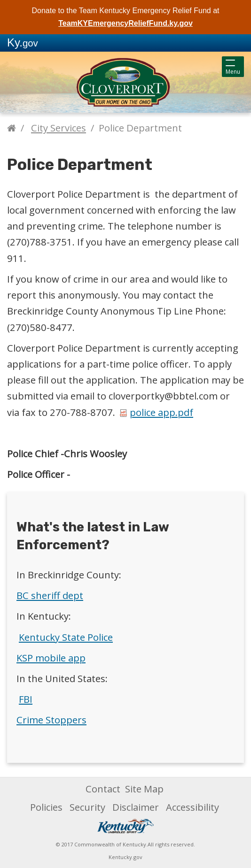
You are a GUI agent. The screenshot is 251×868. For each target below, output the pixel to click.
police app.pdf (157, 412)
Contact (103, 789)
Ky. (23, 42)
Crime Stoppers (51, 720)
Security (87, 807)
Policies (46, 807)
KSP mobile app (51, 658)
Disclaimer (136, 807)
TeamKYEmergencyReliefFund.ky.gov (125, 23)
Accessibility (192, 807)
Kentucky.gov (125, 857)
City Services (59, 128)
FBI (26, 699)
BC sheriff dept (50, 595)
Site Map (144, 789)
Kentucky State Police (66, 637)
